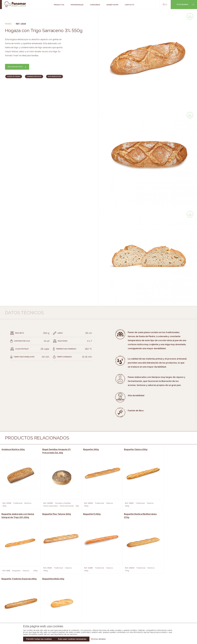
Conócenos (21, 602)
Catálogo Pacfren (97, 617)
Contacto (20, 610)
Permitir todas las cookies (39, 639)
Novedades (93, 602)
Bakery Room (21, 606)
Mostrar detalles (98, 639)
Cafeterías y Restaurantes (58, 602)
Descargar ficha (15, 67)
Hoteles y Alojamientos (57, 614)
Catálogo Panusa (96, 614)
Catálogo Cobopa (97, 610)
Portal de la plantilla (169, 608)
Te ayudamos (182, 4)
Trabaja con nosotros (168, 600)
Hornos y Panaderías (55, 606)
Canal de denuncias (169, 616)
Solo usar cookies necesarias (72, 639)
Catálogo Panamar (97, 606)
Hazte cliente (22, 614)
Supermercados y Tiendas (58, 610)
